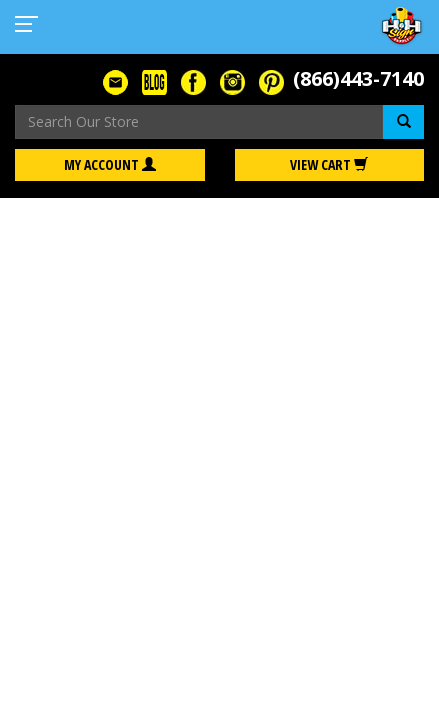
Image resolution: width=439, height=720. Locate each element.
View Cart (329, 164)
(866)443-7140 (358, 78)
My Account (110, 164)
